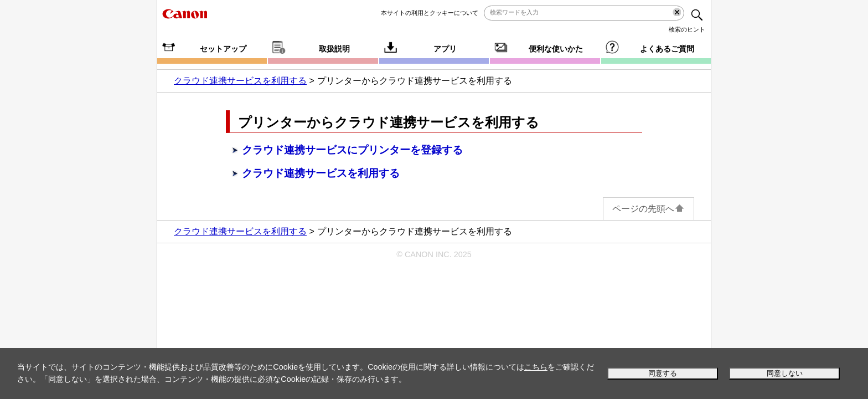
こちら (536, 367)
